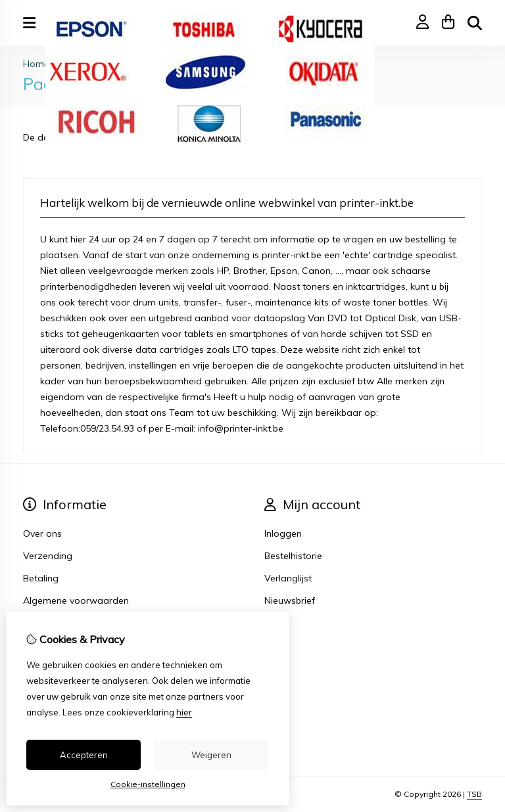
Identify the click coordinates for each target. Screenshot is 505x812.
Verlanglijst (288, 578)
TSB (474, 794)
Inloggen (283, 533)
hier (184, 712)
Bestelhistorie (293, 556)
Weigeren (211, 755)
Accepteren (84, 755)
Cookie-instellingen (148, 784)
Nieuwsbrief (290, 600)
